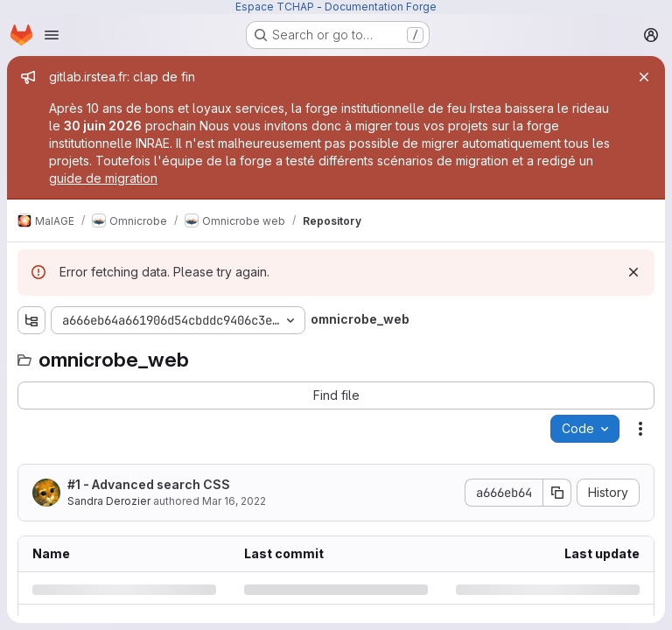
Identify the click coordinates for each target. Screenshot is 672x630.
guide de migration (103, 178)
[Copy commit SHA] (557, 493)
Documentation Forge (381, 7)
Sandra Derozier (109, 501)
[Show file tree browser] (31, 320)
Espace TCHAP (275, 7)
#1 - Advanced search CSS (149, 484)
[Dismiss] (633, 272)
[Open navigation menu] (52, 35)
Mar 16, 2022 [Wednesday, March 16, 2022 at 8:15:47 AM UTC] (234, 501)
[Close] (644, 77)
